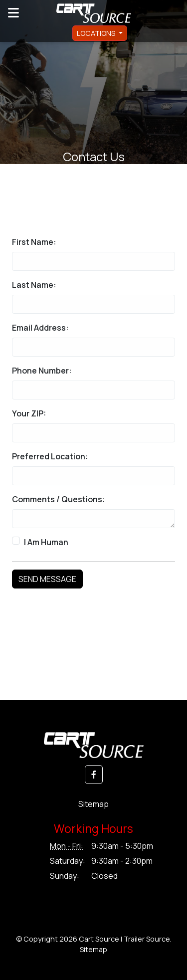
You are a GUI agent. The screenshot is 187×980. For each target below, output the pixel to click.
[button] (94, 775)
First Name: (34, 242)
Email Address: (40, 328)
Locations (97, 33)
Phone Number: (42, 371)
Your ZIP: (29, 413)
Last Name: (34, 285)
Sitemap (93, 804)
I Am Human (46, 542)
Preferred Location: (50, 456)
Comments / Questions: (59, 499)
